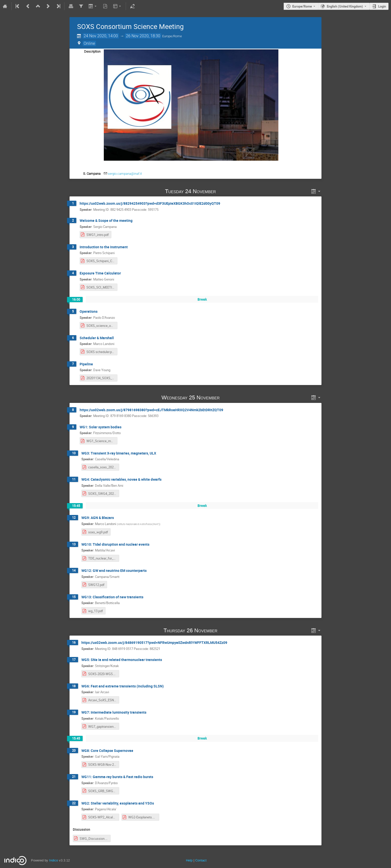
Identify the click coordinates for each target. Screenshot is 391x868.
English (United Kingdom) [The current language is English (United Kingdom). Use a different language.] (345, 6)
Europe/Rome (302, 6)
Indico (54, 860)
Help (189, 860)
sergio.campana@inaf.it (125, 174)
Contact (201, 860)
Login (382, 6)
